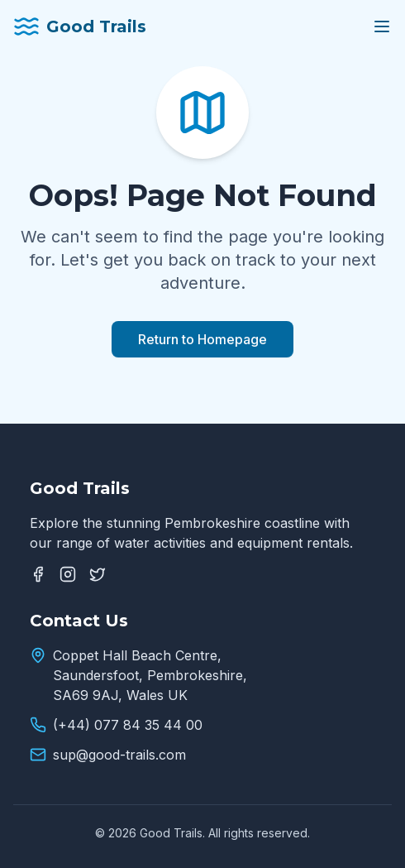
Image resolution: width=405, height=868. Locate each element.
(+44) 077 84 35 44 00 (128, 725)
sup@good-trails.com (119, 755)
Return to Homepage (202, 339)
